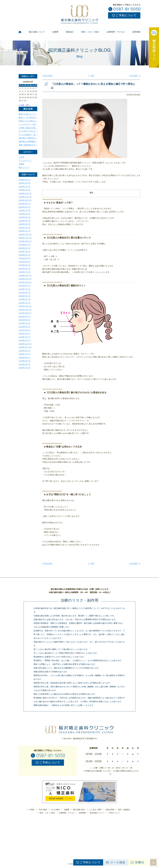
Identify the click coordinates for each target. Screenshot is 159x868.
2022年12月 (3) (25, 306)
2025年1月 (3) (24, 231)
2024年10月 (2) (25, 241)
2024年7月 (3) (24, 251)
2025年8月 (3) (24, 207)
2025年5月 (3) (24, 217)
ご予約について (114, 813)
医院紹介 (70, 32)
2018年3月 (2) (24, 361)
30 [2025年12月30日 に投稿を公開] (23, 101)
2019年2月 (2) (24, 340)
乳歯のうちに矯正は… (28, 121)
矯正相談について (97, 813)
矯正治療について (37, 32)
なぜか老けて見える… (28, 131)
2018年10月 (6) (25, 347)
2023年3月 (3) (24, 296)
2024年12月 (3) (25, 234)
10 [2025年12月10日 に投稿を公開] (25, 91)
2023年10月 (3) (25, 282)
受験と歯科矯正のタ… (28, 145)
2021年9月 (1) (24, 330)
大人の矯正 (56, 810)
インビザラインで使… (28, 124)
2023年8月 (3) (24, 286)
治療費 (55, 32)
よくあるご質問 (95, 810)
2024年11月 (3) (25, 238)
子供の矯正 (43, 810)
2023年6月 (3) (24, 292)
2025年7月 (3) (24, 210)
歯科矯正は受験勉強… (28, 141)
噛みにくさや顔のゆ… (28, 117)
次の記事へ (134, 76)
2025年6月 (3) (24, 214)
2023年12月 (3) (25, 275)
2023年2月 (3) (24, 299)
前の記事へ (49, 76)
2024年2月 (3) (24, 269)
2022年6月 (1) (24, 327)
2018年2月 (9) (24, 364)
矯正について (24, 167)
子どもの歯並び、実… (28, 135)
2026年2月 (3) (24, 187)
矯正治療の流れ (79, 810)
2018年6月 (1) (24, 357)
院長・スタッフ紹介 (90, 32)
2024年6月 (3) (24, 255)
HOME (32, 810)
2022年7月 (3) (24, 323)
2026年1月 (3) (24, 190)
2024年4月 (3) (24, 262)
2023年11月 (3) (25, 279)
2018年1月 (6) (24, 368)
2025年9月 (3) (24, 204)
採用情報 (136, 32)
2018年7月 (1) (24, 354)
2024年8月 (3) (24, 248)
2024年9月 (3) (24, 245)
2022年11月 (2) (25, 310)
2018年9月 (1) (24, 351)
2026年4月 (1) (24, 180)
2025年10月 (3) (25, 200)
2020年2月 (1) (24, 333)
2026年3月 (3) (24, 183)
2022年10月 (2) (25, 313)
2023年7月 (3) (24, 289)
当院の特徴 (110, 810)
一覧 (91, 76)
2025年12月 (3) (25, 193)
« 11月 (21, 105)
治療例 (21, 164)
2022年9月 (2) (24, 316)
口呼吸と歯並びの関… (28, 128)
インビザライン (25, 161)
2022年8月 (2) (24, 320)
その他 (21, 157)
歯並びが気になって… (28, 114)
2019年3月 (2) (24, 337)
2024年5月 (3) (24, 258)
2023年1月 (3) (24, 303)
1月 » (28, 105)
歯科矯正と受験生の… (28, 138)
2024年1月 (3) (24, 272)
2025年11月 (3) (25, 197)
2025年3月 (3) (24, 224)
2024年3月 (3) (24, 265)
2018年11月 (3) (25, 344)
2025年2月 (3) (24, 228)
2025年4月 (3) (24, 221)
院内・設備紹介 (124, 810)
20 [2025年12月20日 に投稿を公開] (33, 94)
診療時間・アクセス (116, 32)
